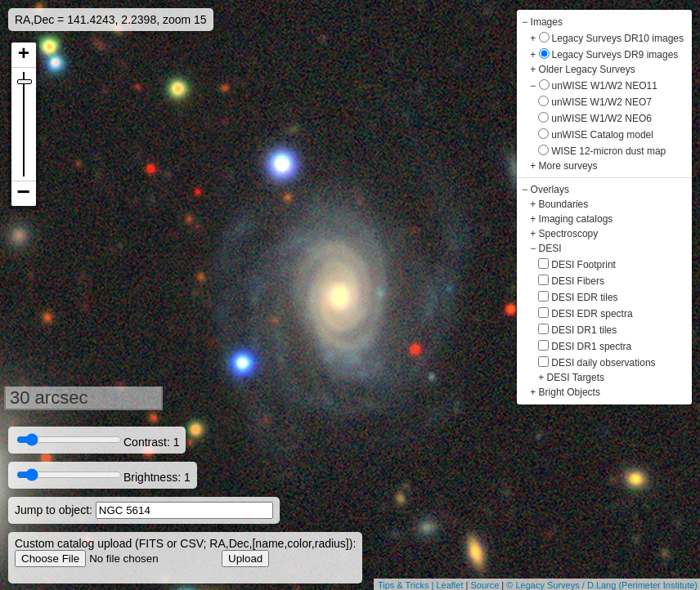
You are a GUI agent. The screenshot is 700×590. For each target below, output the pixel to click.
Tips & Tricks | (407, 585)
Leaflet (449, 585)
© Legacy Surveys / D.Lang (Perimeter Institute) (602, 585)
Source (485, 585)
